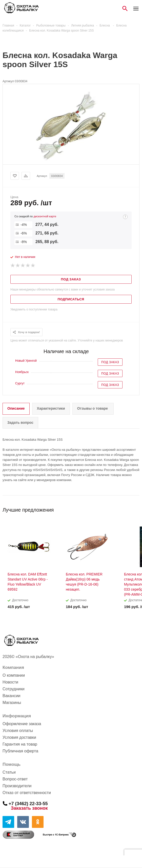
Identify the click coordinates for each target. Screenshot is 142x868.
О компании (14, 675)
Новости (10, 682)
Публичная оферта (20, 751)
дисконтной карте (45, 216)
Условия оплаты (18, 731)
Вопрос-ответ (15, 779)
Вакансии (12, 696)
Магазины (12, 703)
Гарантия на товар (20, 744)
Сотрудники (14, 689)
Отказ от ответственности (27, 793)
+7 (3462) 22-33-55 (28, 803)
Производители (17, 786)
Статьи (9, 772)
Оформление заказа (22, 724)
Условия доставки (19, 737)
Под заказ (110, 362)
